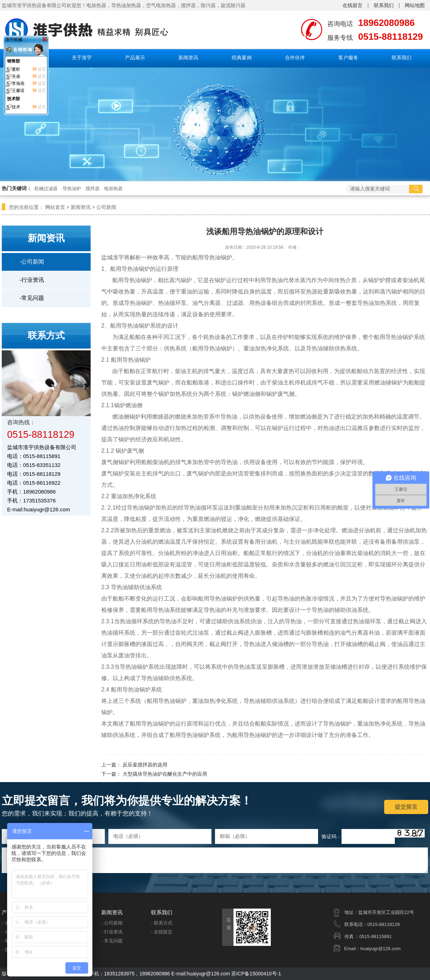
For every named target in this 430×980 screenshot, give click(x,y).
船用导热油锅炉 (132, 280)
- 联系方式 (162, 923)
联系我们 (384, 5)
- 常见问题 (112, 941)
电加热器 (113, 189)
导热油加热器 (126, 5)
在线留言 (353, 5)
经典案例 (242, 58)
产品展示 (135, 58)
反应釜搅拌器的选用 (145, 765)
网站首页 (55, 207)
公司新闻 (106, 207)
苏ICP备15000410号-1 (256, 974)
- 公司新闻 (112, 923)
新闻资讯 (188, 58)
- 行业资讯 (112, 932)
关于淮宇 (82, 58)
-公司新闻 (32, 262)
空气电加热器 (161, 5)
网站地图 (415, 5)
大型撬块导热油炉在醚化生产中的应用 (165, 774)
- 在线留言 (162, 932)
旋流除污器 (233, 5)
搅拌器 (188, 5)
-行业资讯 (32, 280)
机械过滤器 (46, 189)
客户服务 (348, 58)
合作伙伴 (295, 58)
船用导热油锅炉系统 (136, 690)
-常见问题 (32, 298)
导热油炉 (72, 189)
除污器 (208, 5)
